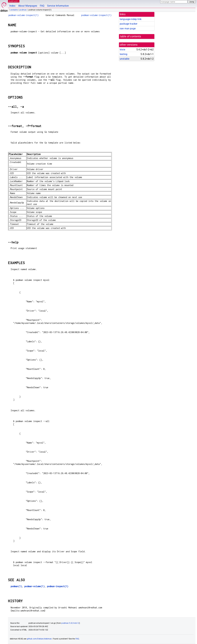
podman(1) (16, 586)
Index (12, 6)
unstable (14, 10)
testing (124, 54)
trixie (122, 50)
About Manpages (28, 6)
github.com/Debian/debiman (39, 639)
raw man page (128, 28)
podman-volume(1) (34, 586)
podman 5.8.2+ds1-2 (70, 623)
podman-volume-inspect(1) (24, 15)
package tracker (129, 24)
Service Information (58, 6)
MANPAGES (14, 1)
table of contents (131, 36)
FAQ (42, 6)
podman (23, 10)
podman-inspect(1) (58, 586)
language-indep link (131, 19)
